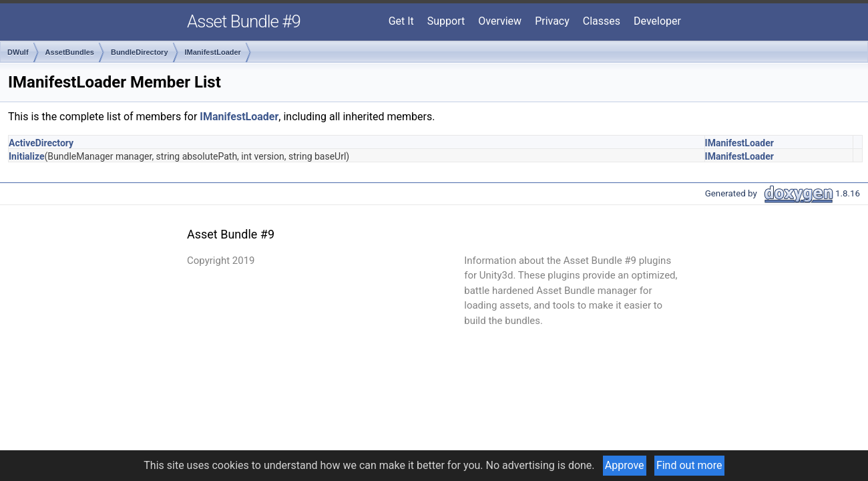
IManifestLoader (213, 52)
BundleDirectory (140, 52)
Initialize (27, 156)
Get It (401, 21)
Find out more (689, 465)
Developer (657, 21)
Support (446, 21)
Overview (500, 21)
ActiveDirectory (41, 143)
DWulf (18, 52)
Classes (602, 21)
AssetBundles (70, 52)
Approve (625, 465)
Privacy (552, 21)
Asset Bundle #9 (244, 21)
